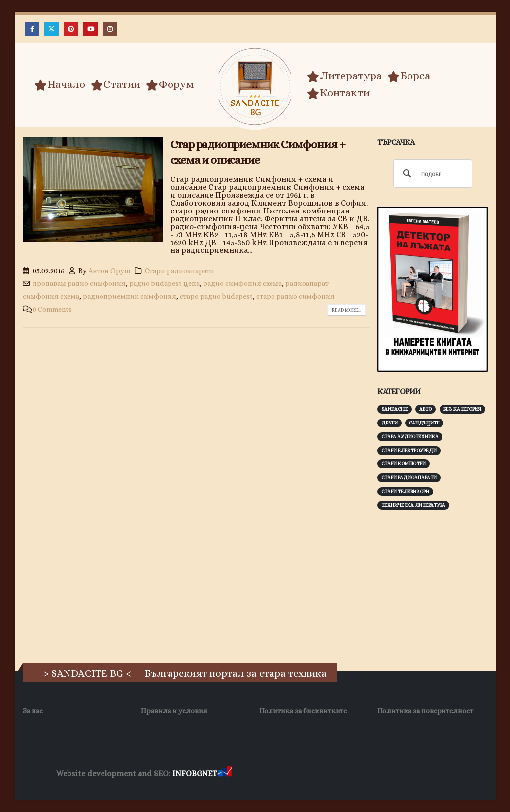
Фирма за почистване (346, 774)
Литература (344, 76)
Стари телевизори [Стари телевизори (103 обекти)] (405, 491)
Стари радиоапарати (180, 271)
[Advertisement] (444, 585)
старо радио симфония (295, 296)
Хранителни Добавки (269, 774)
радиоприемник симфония (130, 296)
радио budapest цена (164, 283)
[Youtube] (90, 29)
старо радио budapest (216, 296)
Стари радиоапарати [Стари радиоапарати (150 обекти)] (409, 477)
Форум (170, 84)
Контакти (338, 93)
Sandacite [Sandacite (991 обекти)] (395, 409)
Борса (409, 76)
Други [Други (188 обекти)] (390, 423)
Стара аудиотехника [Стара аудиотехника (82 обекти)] (410, 437)
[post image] (93, 190)
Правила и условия (174, 711)
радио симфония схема (242, 283)
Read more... (346, 310)
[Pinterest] (71, 29)
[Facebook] (32, 29)
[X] (51, 29)
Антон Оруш (109, 271)
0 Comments (52, 309)
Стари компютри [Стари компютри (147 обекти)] (404, 464)
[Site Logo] (255, 87)
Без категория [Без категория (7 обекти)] (462, 409)
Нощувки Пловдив (418, 774)
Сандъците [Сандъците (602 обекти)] (424, 423)
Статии (116, 84)
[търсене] (431, 174)
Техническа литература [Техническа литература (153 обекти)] (413, 505)
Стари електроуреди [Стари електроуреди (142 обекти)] (409, 450)
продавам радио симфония (79, 283)
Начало (60, 84)
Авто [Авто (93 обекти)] (425, 409)
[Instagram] (110, 29)
